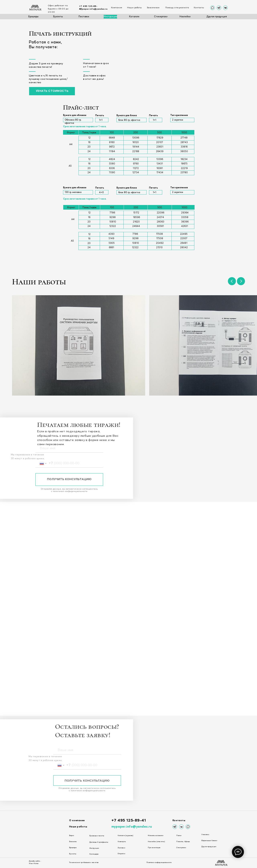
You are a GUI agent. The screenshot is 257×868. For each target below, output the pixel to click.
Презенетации (154, 848)
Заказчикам (153, 8)
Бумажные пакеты (97, 836)
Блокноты (73, 842)
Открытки (121, 854)
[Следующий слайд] (241, 281)
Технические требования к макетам (84, 863)
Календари (94, 854)
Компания (117, 8)
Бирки (72, 836)
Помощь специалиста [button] (177, 8)
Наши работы (135, 8)
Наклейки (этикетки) (156, 842)
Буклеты (73, 854)
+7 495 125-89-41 (129, 821)
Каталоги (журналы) (125, 836)
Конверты (122, 842)
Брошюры (73, 848)
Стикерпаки (181, 848)
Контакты (199, 8)
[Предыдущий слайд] (232, 281)
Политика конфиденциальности (159, 863)
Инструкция (94, 848)
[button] (52, 91)
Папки (179, 836)
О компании (77, 820)
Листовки (121, 848)
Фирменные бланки (209, 841)
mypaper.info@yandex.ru (93, 9)
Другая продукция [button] (209, 847)
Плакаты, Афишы (183, 842)
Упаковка (205, 835)
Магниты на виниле (156, 836)
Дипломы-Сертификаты (99, 842)
